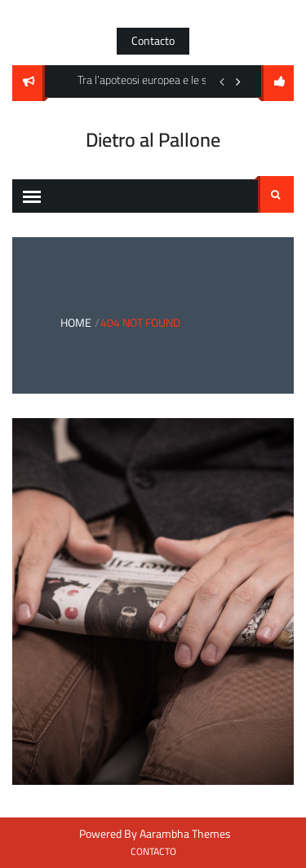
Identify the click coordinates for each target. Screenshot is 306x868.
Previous (222, 82)
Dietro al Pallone (153, 140)
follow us (277, 83)
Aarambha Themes (185, 834)
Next (238, 82)
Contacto (153, 41)
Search (276, 195)
